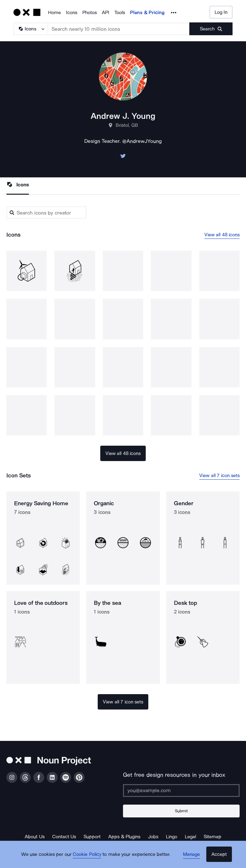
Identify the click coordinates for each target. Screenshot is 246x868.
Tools (120, 12)
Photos (90, 12)
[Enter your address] (181, 791)
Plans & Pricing (147, 12)
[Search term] (119, 29)
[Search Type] (30, 29)
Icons (72, 12)
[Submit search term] (211, 29)
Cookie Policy (89, 857)
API (106, 12)
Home (54, 12)
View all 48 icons (222, 235)
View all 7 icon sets (219, 476)
